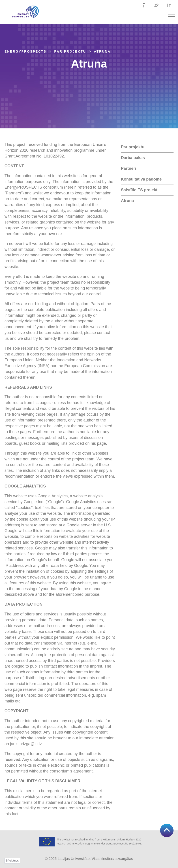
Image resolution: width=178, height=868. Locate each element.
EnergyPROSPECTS (25, 51)
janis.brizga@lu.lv (26, 744)
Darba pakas (133, 158)
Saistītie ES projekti (140, 190)
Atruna (102, 51)
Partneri (129, 168)
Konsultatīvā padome (141, 179)
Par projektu (133, 147)
